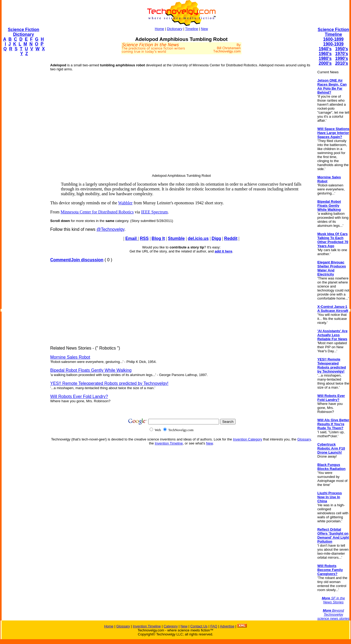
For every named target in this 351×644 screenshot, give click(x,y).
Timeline (192, 29)
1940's (325, 49)
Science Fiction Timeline (333, 32)
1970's (342, 54)
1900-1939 (334, 44)
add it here (224, 251)
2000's (325, 63)
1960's (325, 54)
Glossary (304, 439)
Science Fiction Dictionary (23, 32)
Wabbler (125, 203)
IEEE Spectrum (154, 212)
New (204, 29)
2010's (342, 63)
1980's (325, 58)
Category (171, 626)
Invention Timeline (169, 443)
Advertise (227, 626)
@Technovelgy (110, 229)
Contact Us (199, 626)
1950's (342, 49)
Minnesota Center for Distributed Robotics (97, 212)
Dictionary (175, 29)
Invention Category (247, 439)
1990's (342, 58)
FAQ (214, 626)
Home (160, 29)
